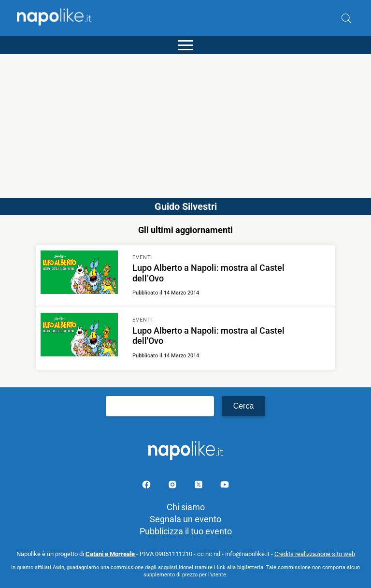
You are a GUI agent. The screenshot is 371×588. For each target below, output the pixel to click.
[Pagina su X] (200, 486)
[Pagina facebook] (147, 486)
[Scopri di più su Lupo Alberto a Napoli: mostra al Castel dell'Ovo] (79, 336)
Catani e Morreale (111, 554)
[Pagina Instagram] (173, 486)
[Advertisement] (185, 122)
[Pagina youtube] (225, 486)
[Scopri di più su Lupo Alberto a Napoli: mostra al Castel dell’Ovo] (79, 274)
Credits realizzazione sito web (315, 554)
